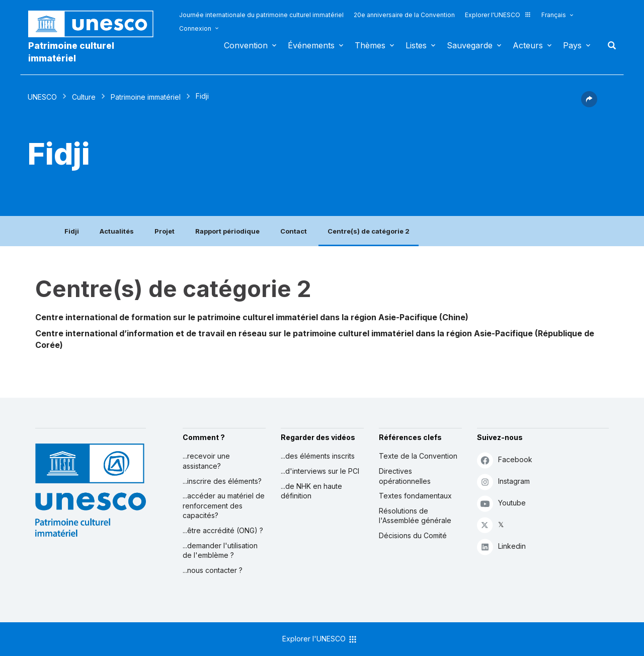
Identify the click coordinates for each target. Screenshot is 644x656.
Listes (416, 45)
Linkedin (501, 546)
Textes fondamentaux (415, 496)
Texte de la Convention (418, 456)
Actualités (117, 231)
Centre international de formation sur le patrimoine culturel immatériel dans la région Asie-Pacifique (236, 317)
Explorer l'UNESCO (498, 15)
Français (554, 15)
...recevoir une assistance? (206, 461)
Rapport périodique (227, 231)
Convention (246, 45)
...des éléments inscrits (318, 456)
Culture (84, 97)
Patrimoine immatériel (146, 97)
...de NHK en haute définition (311, 491)
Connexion (195, 28)
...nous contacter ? (213, 570)
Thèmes (370, 45)
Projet (165, 231)
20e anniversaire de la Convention (404, 15)
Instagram (503, 482)
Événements (311, 45)
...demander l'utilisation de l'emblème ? (220, 551)
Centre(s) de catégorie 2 (369, 231)
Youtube (501, 503)
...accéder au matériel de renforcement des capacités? (224, 505)
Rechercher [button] (609, 45)
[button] (589, 104)
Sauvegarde (470, 45)
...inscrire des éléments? (222, 481)
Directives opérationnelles (405, 476)
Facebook (505, 460)
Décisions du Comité (413, 535)
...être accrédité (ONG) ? (223, 530)
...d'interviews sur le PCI (320, 471)
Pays (572, 45)
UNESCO (42, 97)
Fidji (72, 231)
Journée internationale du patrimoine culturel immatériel (261, 15)
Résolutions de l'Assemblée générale (415, 516)
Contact (294, 231)
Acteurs (528, 45)
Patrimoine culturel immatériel (71, 52)
